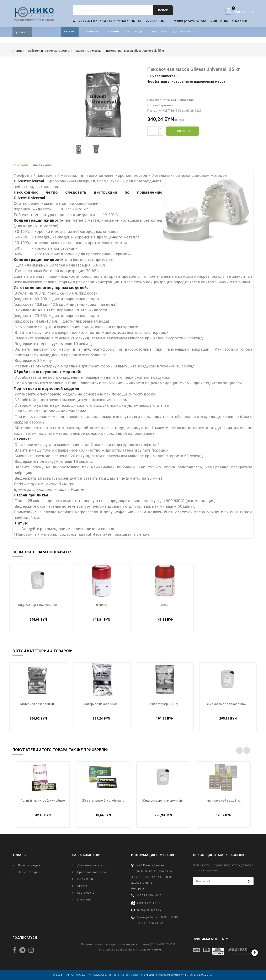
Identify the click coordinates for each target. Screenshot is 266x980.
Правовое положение (93, 872)
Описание (20, 165)
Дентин (102, 605)
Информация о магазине (154, 855)
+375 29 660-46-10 (155, 21)
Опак (165, 605)
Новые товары (29, 872)
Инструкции (135, 32)
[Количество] (152, 131)
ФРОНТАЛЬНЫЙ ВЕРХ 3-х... (224, 801)
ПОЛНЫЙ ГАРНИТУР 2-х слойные (43, 801)
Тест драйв (158, 32)
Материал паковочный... (38, 704)
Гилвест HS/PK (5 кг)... (165, 704)
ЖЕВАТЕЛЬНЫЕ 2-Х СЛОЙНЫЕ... (103, 801)
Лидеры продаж (29, 865)
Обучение (113, 32)
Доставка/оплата (186, 32)
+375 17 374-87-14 (87, 21)
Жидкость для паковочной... (38, 605)
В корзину (182, 131)
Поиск (163, 10)
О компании (91, 32)
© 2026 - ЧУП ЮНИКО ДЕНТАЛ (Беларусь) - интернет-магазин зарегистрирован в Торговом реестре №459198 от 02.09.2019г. (133, 975)
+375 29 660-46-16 (122, 21)
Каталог (70, 32)
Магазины (84, 900)
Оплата (83, 886)
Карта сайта (86, 893)
